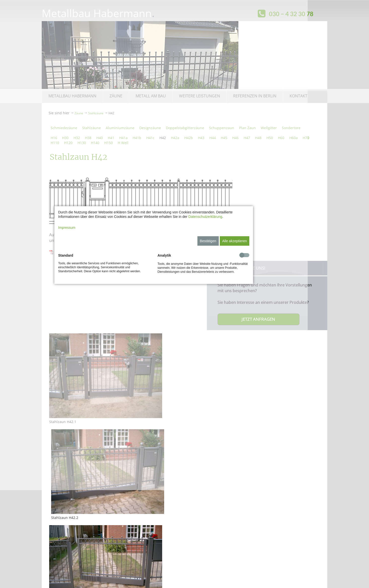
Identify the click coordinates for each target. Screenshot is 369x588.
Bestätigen (239, 290)
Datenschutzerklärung (236, 266)
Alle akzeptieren (265, 290)
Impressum (97, 276)
